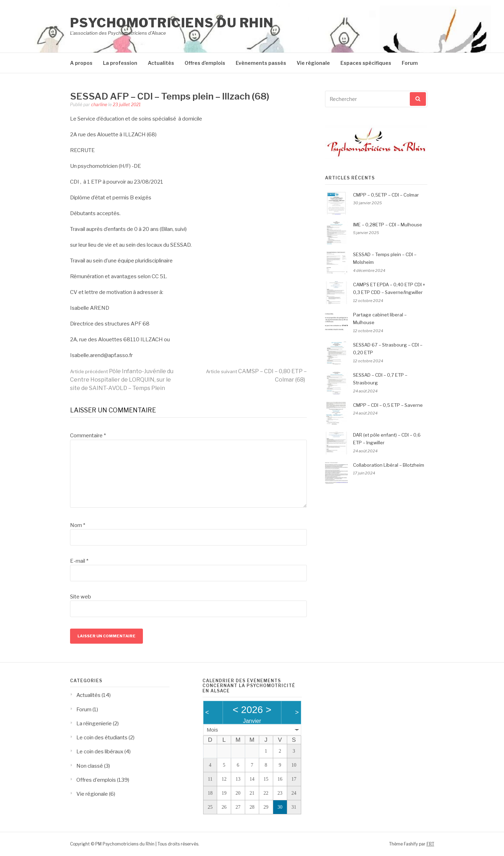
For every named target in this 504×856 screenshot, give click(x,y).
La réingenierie (94, 724)
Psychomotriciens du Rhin (172, 23)
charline (99, 105)
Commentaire (88, 436)
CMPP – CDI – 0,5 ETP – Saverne (388, 405)
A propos (81, 63)
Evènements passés (261, 63)
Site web (81, 597)
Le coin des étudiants (102, 738)
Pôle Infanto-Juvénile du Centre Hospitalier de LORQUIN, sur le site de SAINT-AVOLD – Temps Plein (122, 380)
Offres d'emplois (96, 780)
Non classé (90, 766)
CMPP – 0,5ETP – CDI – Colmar (386, 195)
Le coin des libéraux (100, 752)
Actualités (161, 63)
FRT (430, 844)
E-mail (79, 561)
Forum (410, 63)
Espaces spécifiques (366, 63)
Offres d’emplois (205, 63)
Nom (78, 525)
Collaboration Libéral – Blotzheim (389, 465)
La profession (120, 63)
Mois (213, 730)
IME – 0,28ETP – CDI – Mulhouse (388, 225)
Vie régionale (313, 63)
